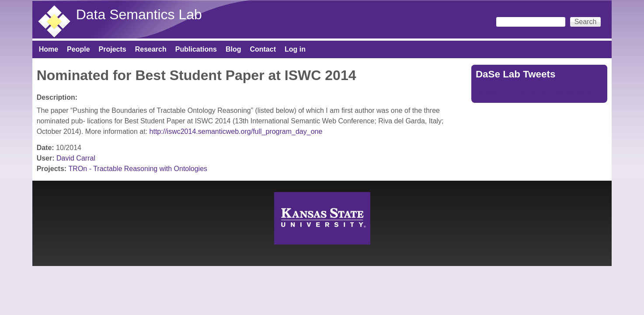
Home (49, 49)
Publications (196, 49)
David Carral (76, 158)
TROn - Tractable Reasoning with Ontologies (138, 169)
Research (151, 49)
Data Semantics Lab (139, 14)
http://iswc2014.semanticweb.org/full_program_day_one (237, 131)
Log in (295, 49)
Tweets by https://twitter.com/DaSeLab (535, 93)
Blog (233, 49)
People (78, 49)
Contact (263, 49)
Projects (113, 49)
